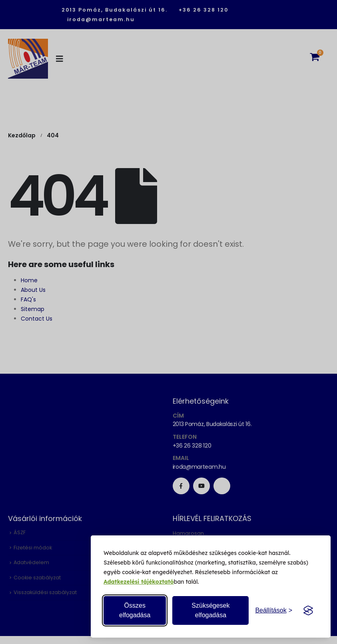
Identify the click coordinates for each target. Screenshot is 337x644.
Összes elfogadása (135, 610)
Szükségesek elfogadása (210, 610)
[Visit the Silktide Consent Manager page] (308, 610)
